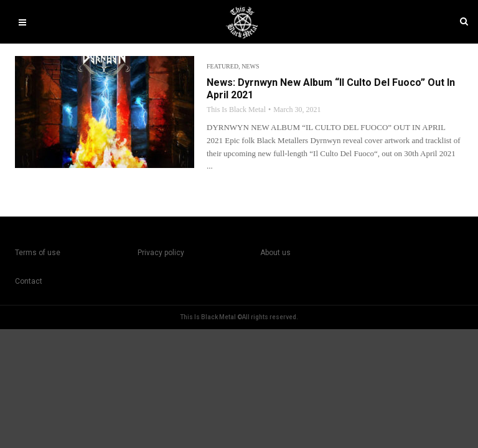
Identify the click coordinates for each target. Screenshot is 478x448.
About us (275, 253)
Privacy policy (161, 253)
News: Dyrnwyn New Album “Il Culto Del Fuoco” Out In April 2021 (331, 89)
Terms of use (38, 253)
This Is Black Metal (236, 110)
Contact (29, 281)
